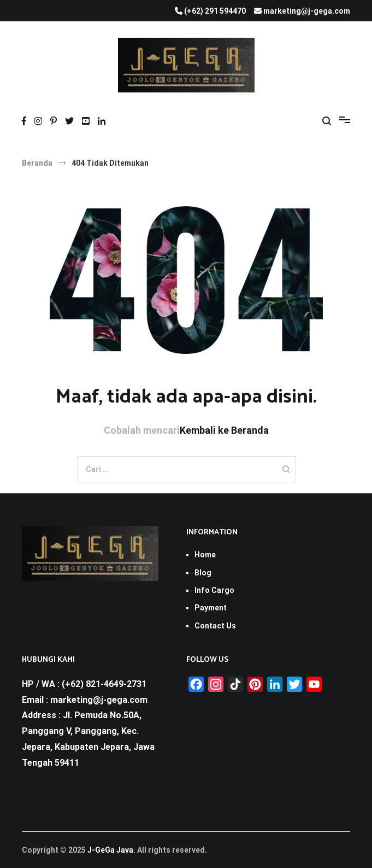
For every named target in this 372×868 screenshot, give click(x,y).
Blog (203, 573)
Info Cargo (214, 590)
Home (205, 555)
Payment (211, 608)
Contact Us (215, 626)
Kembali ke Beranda (224, 430)
